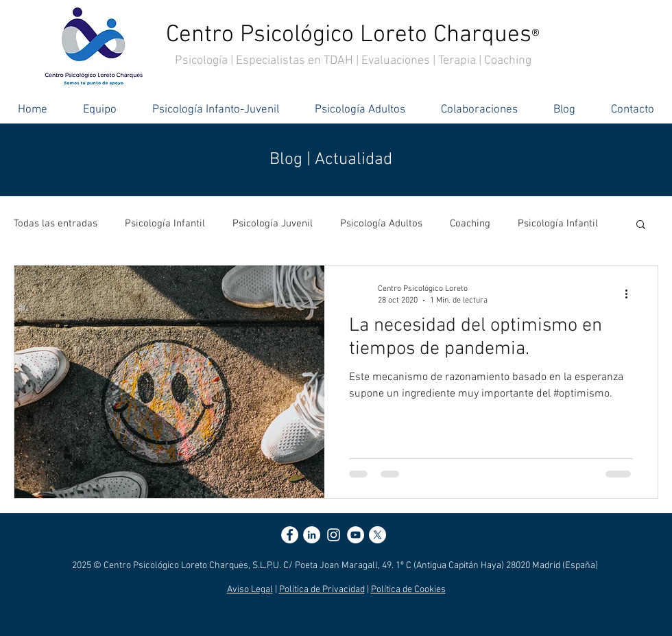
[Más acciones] (631, 294)
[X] (377, 535)
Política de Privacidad (322, 590)
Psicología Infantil (165, 224)
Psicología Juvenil (273, 224)
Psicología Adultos (381, 224)
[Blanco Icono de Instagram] (334, 535)
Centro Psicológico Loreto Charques (353, 35)
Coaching (470, 224)
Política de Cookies (408, 590)
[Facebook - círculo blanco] (290, 535)
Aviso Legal (250, 590)
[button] (641, 225)
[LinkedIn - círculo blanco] (312, 535)
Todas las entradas (56, 224)
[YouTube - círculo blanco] (356, 535)
